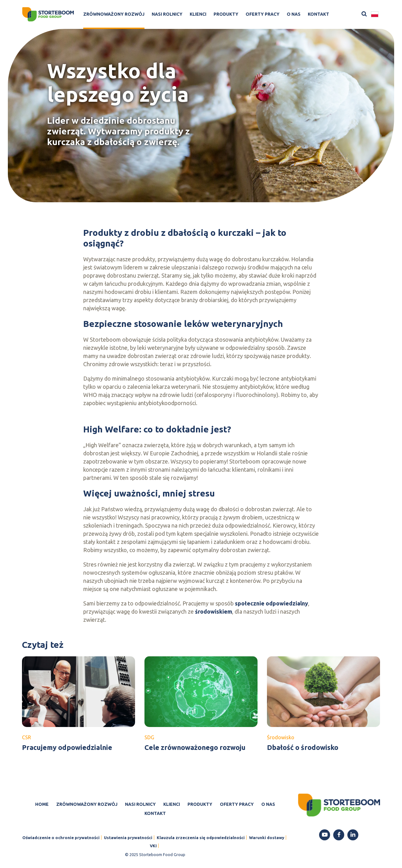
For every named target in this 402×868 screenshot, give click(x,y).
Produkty (226, 14)
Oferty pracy (263, 14)
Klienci (198, 14)
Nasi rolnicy (167, 14)
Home (42, 804)
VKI (153, 846)
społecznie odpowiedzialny (272, 603)
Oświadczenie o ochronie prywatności (61, 838)
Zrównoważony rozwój (114, 14)
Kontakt (318, 14)
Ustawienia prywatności (128, 838)
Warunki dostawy (267, 838)
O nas (294, 14)
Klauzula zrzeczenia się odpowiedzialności (201, 838)
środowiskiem (214, 611)
